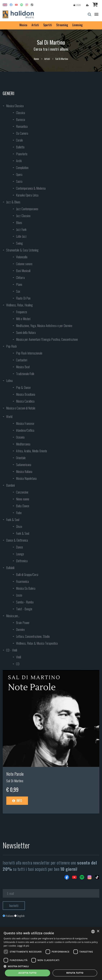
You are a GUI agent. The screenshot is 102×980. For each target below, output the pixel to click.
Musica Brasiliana (26, 394)
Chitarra (20, 277)
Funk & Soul (13, 520)
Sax (18, 291)
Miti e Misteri (23, 319)
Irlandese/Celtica (25, 430)
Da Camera (22, 133)
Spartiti (48, 25)
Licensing (77, 25)
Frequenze (22, 312)
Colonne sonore (24, 264)
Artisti (35, 25)
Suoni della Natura (26, 332)
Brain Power (23, 623)
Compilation (22, 168)
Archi (19, 161)
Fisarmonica (22, 581)
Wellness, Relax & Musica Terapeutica (37, 643)
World (9, 417)
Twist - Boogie (24, 609)
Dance (19, 547)
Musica (23, 25)
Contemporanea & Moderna (31, 188)
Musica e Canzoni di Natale (21, 408)
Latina (9, 381)
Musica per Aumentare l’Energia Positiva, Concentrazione (47, 339)
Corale (19, 140)
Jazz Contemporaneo (27, 209)
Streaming (62, 25)
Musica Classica (15, 106)
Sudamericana (24, 465)
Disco (19, 526)
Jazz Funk (21, 229)
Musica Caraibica (25, 401)
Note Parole (15, 774)
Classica (21, 113)
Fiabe (19, 513)
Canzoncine (22, 492)
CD (18, 664)
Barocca (21, 119)
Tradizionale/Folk (25, 374)
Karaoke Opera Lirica (27, 195)
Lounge (20, 554)
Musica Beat (23, 367)
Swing (19, 243)
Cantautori (22, 360)
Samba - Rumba (25, 602)
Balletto (20, 147)
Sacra (19, 181)
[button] (51, 966)
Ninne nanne (23, 499)
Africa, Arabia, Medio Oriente (32, 451)
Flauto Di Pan (23, 298)
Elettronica (22, 561)
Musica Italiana (24, 471)
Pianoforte (22, 154)
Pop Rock (11, 346)
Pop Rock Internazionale (29, 353)
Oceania (20, 437)
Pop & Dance (23, 387)
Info (17, 800)
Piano (19, 284)
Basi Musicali (23, 271)
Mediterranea (23, 444)
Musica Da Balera (26, 588)
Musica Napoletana (26, 478)
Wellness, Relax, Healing (19, 305)
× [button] (98, 931)
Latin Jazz (21, 236)
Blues (19, 223)
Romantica (22, 126)
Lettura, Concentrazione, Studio (33, 636)
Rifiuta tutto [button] (75, 973)
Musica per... (13, 616)
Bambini (10, 485)
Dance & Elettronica (17, 540)
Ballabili (10, 568)
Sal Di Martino (15, 781)
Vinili (19, 657)
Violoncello (22, 257)
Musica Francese (25, 423)
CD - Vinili (12, 650)
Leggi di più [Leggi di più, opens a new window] (23, 946)
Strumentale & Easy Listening (22, 250)
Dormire (20, 629)
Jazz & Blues (13, 202)
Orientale (21, 458)
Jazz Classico (23, 216)
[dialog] (51, 954)
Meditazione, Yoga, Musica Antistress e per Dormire (44, 326)
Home (36, 59)
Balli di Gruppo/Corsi (27, 575)
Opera (19, 174)
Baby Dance (23, 506)
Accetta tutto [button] (27, 973)
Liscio (19, 595)
